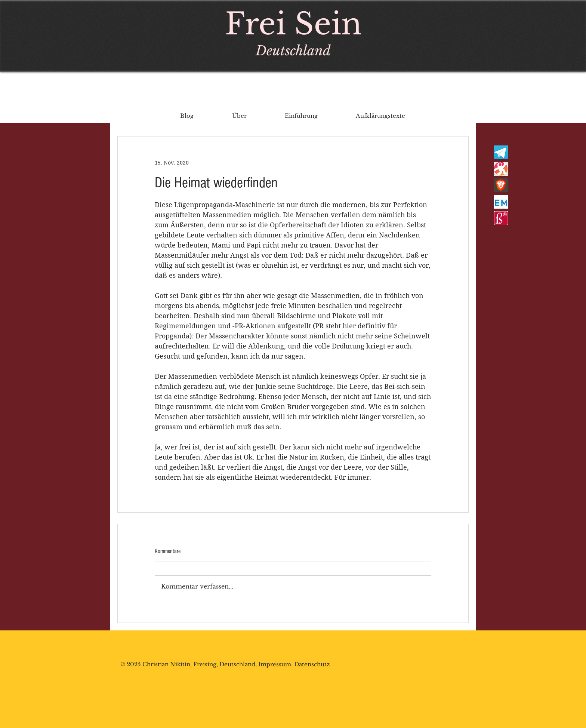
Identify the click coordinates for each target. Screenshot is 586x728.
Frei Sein (293, 24)
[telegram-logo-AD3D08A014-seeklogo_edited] (501, 152)
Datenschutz (312, 664)
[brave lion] (501, 185)
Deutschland (293, 51)
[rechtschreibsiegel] (501, 218)
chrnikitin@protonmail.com (168, 702)
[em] (501, 202)
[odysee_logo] (501, 169)
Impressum (275, 664)
